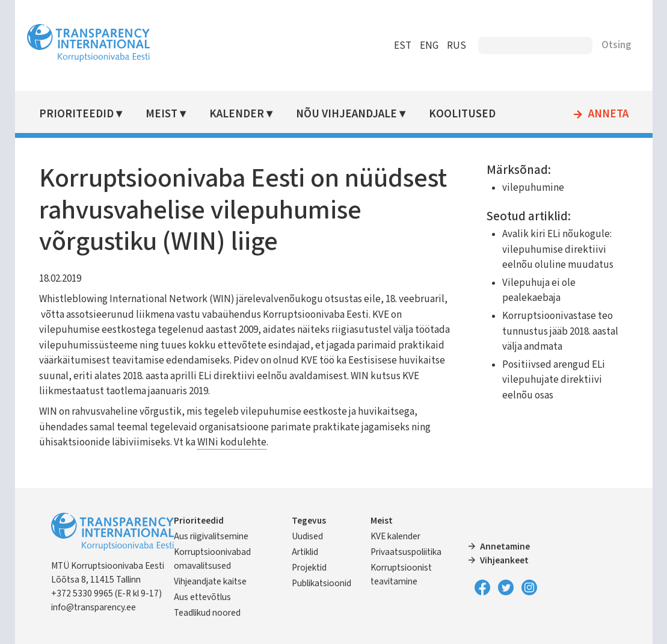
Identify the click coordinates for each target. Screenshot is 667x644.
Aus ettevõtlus (202, 597)
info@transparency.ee (94, 607)
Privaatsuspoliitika (406, 552)
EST (403, 46)
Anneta (608, 114)
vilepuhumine (533, 188)
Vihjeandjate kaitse (210, 581)
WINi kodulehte (232, 442)
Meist (161, 114)
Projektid (309, 568)
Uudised (307, 536)
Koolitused (462, 114)
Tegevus (309, 521)
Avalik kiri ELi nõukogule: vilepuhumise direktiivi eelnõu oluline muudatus (558, 249)
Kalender (237, 114)
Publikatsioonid (321, 583)
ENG (429, 46)
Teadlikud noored (207, 613)
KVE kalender (395, 536)
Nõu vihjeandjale (346, 114)
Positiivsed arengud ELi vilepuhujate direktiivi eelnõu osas (554, 380)
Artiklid (305, 552)
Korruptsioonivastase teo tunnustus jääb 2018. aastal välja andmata (560, 331)
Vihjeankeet (504, 560)
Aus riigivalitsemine (211, 536)
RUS (456, 46)
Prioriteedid (76, 114)
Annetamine (505, 546)
